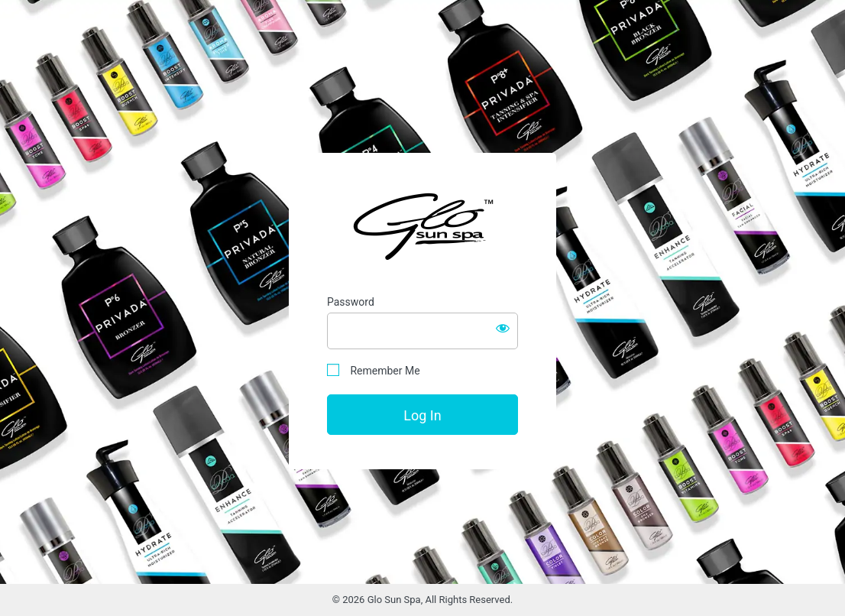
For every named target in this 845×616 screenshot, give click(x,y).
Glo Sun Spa (422, 226)
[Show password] (503, 328)
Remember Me (374, 370)
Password (351, 302)
